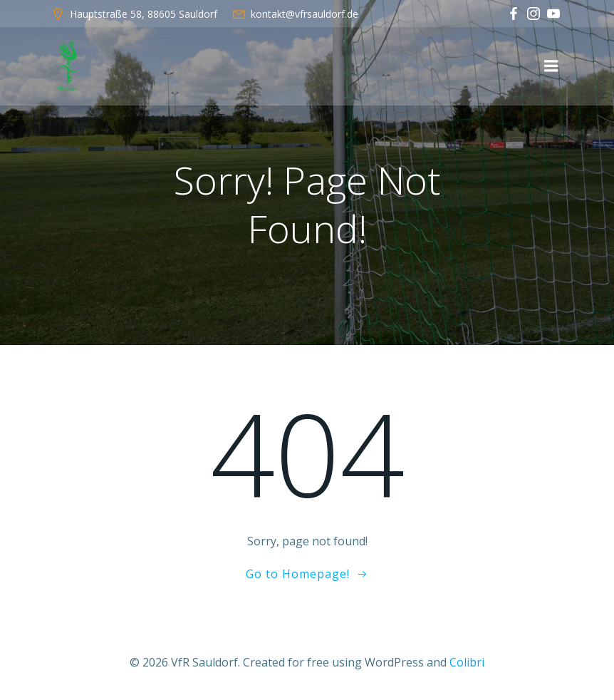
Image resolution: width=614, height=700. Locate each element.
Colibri (467, 662)
